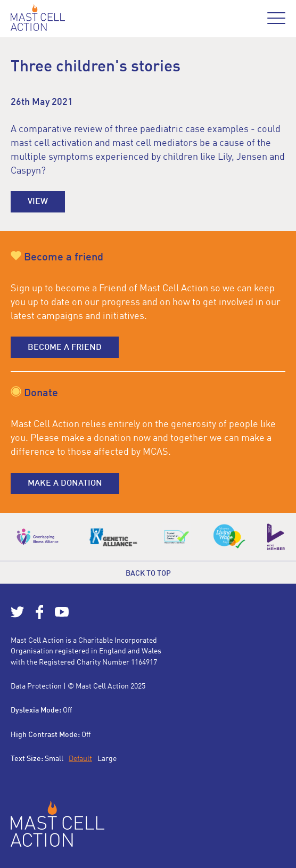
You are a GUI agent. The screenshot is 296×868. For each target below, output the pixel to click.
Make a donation (65, 484)
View (38, 202)
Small (54, 759)
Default (80, 759)
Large (107, 759)
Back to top (148, 574)
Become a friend (65, 348)
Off (67, 710)
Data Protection (36, 686)
